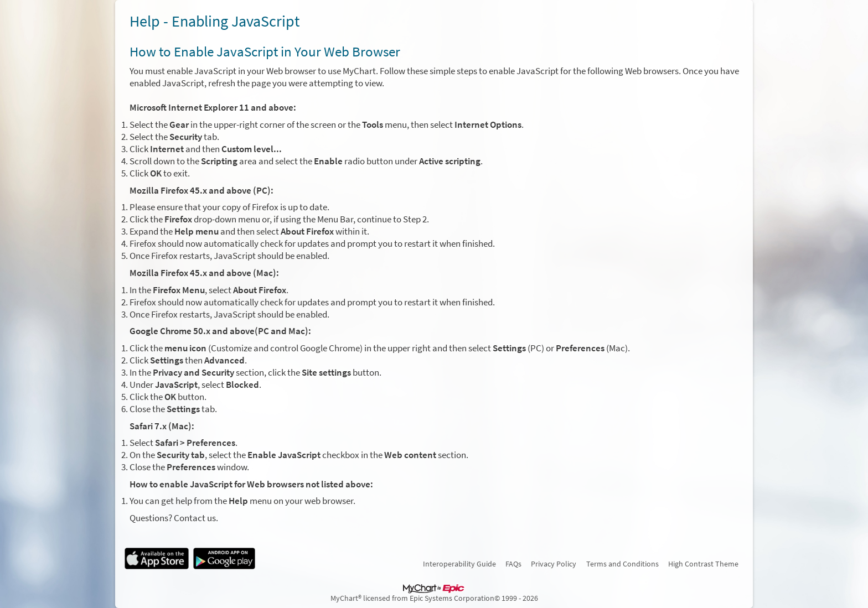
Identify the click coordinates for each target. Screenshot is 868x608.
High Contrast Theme (703, 564)
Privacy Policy (554, 564)
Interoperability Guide (459, 564)
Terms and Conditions (622, 564)
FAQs (513, 564)
